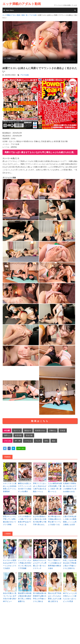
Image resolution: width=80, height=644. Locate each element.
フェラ (38, 441)
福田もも (7, 435)
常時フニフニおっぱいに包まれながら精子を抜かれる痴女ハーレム (40, 487)
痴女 (54, 441)
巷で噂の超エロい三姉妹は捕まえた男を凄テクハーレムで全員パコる (55, 520)
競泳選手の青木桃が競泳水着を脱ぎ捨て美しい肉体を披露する (25, 597)
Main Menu (10, 10)
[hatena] (13, 448)
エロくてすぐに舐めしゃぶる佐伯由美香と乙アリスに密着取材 (10, 487)
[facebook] (9, 448)
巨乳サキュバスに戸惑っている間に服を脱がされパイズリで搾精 (10, 520)
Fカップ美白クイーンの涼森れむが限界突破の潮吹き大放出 (55, 564)
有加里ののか (40, 430)
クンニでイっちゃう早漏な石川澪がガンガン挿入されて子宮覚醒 (25, 564)
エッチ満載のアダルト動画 (22, 4)
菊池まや (28, 430)
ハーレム (28, 441)
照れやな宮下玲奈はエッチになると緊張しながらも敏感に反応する (55, 597)
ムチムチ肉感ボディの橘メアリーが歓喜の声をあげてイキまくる (25, 520)
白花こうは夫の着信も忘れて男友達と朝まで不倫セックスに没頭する (70, 564)
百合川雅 (29, 435)
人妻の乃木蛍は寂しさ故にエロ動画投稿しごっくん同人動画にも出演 (70, 520)
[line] (21, 448)
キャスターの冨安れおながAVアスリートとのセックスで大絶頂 (10, 564)
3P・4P (18, 441)
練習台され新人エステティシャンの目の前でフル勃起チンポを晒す (25, 487)
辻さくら (17, 430)
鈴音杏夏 (18, 435)
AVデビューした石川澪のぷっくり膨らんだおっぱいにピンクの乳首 (70, 597)
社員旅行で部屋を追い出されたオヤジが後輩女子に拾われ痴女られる (70, 487)
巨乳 (46, 441)
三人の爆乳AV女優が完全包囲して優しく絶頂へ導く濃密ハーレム (55, 487)
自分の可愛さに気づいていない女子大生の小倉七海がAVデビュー (10, 597)
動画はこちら (40, 421)
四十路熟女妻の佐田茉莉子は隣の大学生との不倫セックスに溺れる (40, 597)
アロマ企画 (24, 75)
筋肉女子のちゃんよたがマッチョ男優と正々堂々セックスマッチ (40, 564)
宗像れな (53, 430)
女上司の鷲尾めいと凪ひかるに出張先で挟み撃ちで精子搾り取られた (40, 520)
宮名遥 (63, 430)
